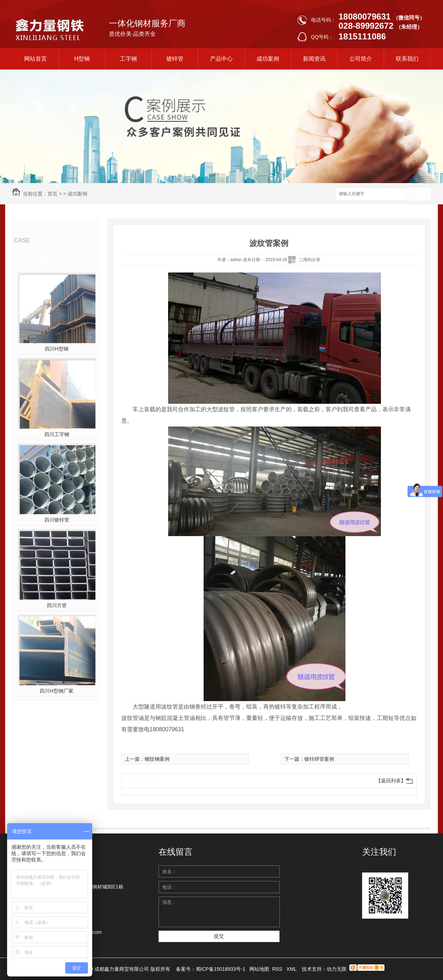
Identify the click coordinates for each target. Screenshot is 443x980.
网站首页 (35, 59)
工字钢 (128, 59)
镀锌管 (175, 59)
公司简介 (361, 59)
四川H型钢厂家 (56, 691)
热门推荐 (36, 258)
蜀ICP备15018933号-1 (221, 969)
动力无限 (337, 969)
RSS (278, 969)
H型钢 (82, 59)
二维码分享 (310, 260)
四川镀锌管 (57, 520)
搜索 (419, 194)
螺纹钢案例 (157, 759)
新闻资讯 (314, 59)
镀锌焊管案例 (319, 759)
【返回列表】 (391, 781)
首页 (52, 194)
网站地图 (259, 969)
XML (292, 969)
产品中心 (221, 59)
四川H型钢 (56, 349)
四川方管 (57, 605)
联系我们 (407, 59)
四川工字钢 (57, 434)
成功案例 (268, 59)
